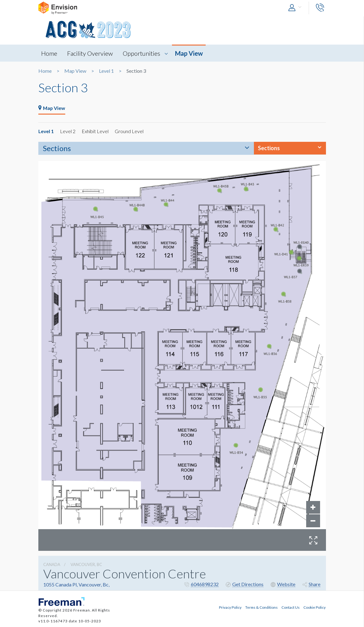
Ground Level (130, 131)
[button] (296, 8)
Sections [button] (269, 148)
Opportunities (142, 53)
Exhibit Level (96, 131)
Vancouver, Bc (86, 565)
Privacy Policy (230, 607)
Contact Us (291, 607)
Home (49, 53)
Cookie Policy (315, 607)
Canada (52, 565)
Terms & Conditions (261, 607)
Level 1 (106, 71)
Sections (57, 148)
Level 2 (68, 131)
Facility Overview (91, 53)
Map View (190, 53)
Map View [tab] (52, 108)
